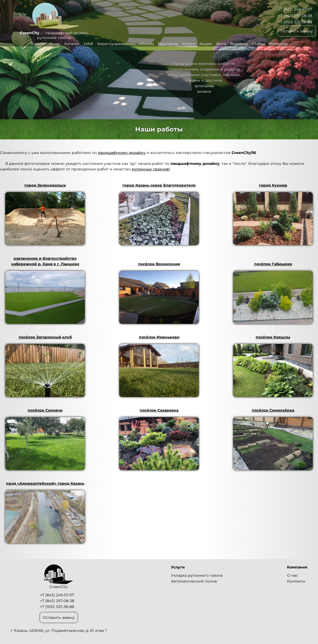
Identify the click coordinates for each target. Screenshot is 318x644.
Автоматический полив (194, 581)
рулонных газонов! (151, 169)
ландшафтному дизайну (122, 153)
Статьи (259, 44)
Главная (38, 44)
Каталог (72, 44)
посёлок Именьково (159, 366)
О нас (55, 44)
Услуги (189, 44)
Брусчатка (168, 44)
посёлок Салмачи (45, 439)
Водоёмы (239, 44)
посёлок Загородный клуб (45, 366)
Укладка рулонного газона (197, 575)
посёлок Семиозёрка (273, 439)
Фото (221, 44)
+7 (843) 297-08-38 (295, 16)
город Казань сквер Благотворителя (159, 214)
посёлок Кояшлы (273, 366)
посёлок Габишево (273, 293)
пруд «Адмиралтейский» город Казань (45, 512)
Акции (206, 44)
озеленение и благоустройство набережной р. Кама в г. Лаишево (45, 290)
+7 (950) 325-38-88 (295, 22)
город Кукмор (273, 214)
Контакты (278, 44)
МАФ (89, 44)
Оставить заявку (297, 31)
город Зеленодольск (45, 214)
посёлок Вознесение (159, 293)
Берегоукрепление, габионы (126, 44)
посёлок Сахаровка (159, 439)
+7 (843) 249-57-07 (295, 9)
